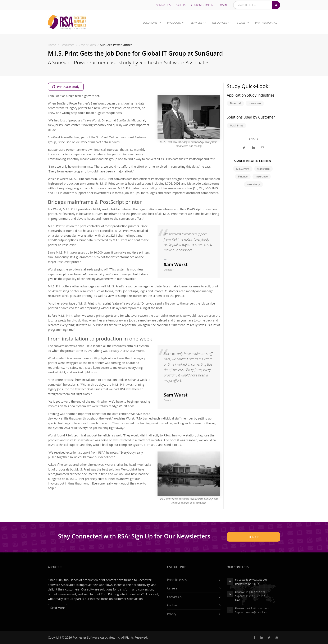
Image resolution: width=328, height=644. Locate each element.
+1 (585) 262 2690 (256, 592)
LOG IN (223, 5)
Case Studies (87, 45)
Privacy (192, 614)
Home (52, 45)
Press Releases (192, 580)
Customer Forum (202, 5)
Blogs (241, 23)
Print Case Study (66, 87)
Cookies (192, 605)
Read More (58, 608)
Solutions (150, 23)
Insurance (255, 103)
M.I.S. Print (236, 126)
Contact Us (163, 5)
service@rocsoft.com (258, 612)
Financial (235, 103)
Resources (219, 23)
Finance (243, 177)
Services (196, 23)
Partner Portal (266, 23)
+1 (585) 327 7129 (256, 596)
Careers (181, 5)
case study (253, 184)
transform (263, 169)
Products (174, 23)
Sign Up (253, 537)
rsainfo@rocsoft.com (257, 608)
